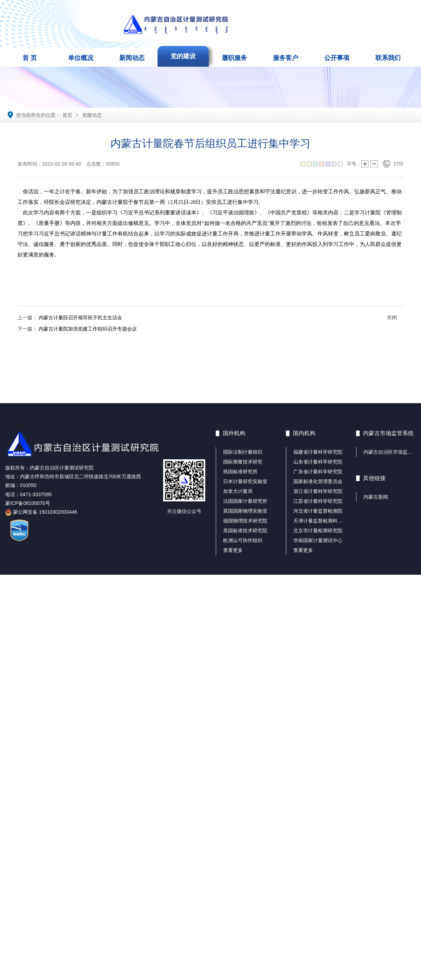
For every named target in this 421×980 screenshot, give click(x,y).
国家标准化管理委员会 (318, 481)
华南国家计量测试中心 (318, 540)
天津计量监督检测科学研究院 (325, 521)
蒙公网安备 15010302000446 (41, 512)
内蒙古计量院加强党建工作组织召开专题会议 (88, 329)
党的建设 (183, 56)
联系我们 (388, 58)
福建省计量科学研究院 (318, 452)
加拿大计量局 (238, 491)
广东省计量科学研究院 (318, 472)
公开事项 (337, 58)
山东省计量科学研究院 (318, 462)
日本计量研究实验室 (245, 481)
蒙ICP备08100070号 (28, 503)
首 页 (30, 58)
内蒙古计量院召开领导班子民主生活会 (80, 318)
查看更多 (233, 550)
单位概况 (81, 58)
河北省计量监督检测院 (318, 511)
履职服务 (234, 58)
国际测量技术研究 (243, 462)
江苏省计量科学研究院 (318, 501)
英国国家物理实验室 (245, 511)
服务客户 (286, 58)
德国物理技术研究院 (245, 521)
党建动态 (92, 115)
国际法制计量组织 (243, 452)
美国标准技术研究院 (245, 531)
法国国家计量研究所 (245, 501)
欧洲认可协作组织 (243, 540)
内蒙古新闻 (376, 497)
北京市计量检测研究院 (318, 531)
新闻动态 (132, 58)
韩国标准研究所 (240, 472)
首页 (67, 115)
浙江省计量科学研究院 (318, 491)
